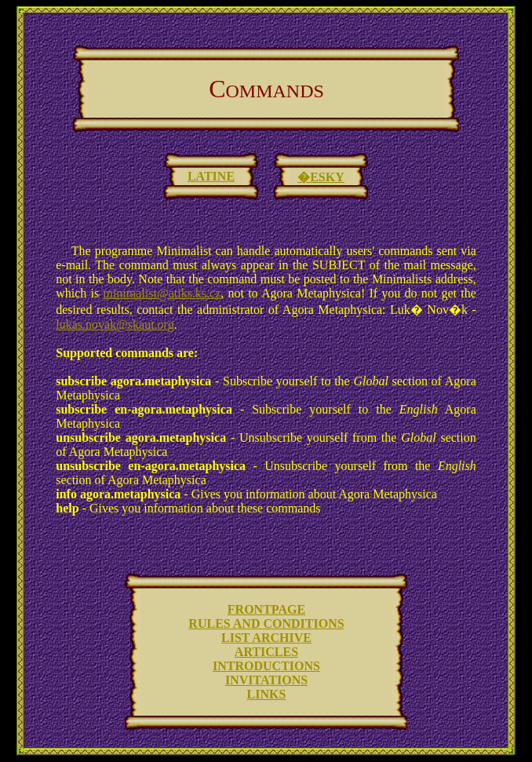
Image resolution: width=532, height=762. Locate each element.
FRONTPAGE (266, 609)
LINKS (267, 694)
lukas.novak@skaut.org (115, 324)
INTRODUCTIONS (266, 666)
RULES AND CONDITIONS (266, 623)
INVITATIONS (266, 680)
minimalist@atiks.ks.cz (162, 293)
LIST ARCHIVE (266, 638)
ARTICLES (266, 652)
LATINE (211, 176)
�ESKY (321, 177)
